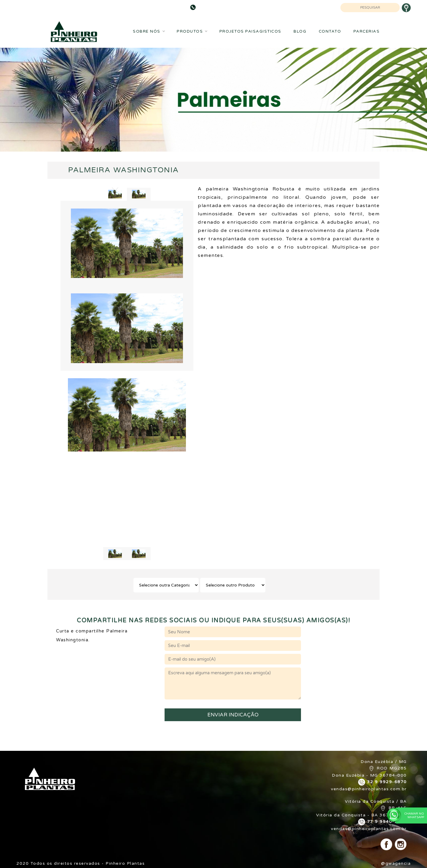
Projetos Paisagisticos (250, 31)
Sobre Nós (149, 31)
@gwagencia (396, 863)
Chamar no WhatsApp (410, 815)
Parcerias (367, 31)
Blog (300, 31)
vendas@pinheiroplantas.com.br (369, 789)
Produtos (192, 31)
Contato (330, 31)
